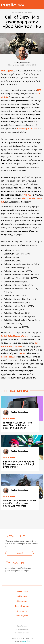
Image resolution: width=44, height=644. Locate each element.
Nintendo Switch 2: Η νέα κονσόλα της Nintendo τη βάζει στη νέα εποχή (18, 425)
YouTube (20, 578)
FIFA (39, 90)
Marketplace (22, 591)
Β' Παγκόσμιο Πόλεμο (27, 129)
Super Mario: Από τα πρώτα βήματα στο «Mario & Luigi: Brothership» (19, 464)
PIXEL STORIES (9, 419)
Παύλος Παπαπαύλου (22, 63)
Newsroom (22, 601)
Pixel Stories (28, 12)
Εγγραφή (19, 553)
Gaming (20, 12)
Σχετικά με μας (22, 606)
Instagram (26, 578)
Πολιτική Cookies (22, 633)
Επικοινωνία (22, 611)
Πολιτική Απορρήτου (22, 629)
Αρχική (14, 12)
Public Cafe (22, 596)
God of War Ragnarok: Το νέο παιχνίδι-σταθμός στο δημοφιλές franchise (20, 503)
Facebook (9, 578)
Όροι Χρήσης (22, 626)
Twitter (14, 578)
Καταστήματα (22, 616)
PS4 (20, 353)
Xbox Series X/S (8, 357)
